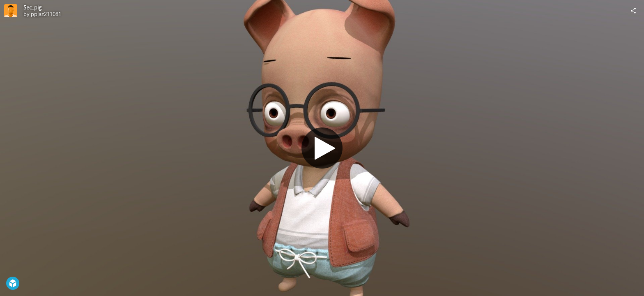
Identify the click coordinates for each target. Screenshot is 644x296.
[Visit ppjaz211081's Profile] (11, 11)
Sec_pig (32, 7)
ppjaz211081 (46, 14)
